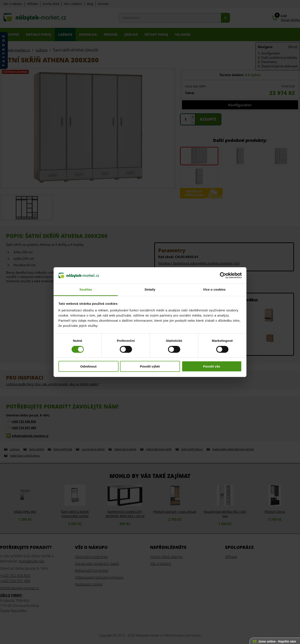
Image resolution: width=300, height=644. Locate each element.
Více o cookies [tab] (214, 289)
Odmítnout (88, 366)
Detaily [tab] (150, 289)
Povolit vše (212, 366)
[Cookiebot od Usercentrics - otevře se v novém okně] (223, 275)
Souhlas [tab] (86, 289)
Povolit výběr (150, 366)
